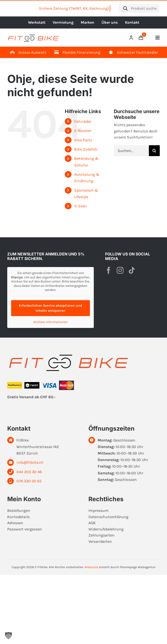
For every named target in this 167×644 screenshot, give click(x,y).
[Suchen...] (131, 151)
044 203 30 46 (29, 472)
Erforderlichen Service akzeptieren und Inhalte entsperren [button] (51, 308)
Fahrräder (83, 121)
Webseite (91, 567)
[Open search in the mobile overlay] (139, 8)
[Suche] (154, 151)
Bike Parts (83, 140)
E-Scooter (83, 131)
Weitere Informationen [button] (51, 322)
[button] (8, 636)
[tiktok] (132, 270)
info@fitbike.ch (30, 462)
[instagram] (120, 270)
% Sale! (80, 206)
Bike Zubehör (86, 149)
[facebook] (109, 270)
